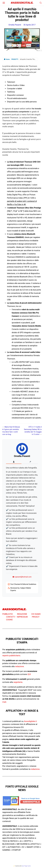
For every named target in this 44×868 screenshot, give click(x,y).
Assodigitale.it (30, 721)
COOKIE (9, 620)
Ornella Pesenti (15, 25)
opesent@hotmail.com (22, 577)
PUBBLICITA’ (8, 614)
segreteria (18, 682)
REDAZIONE (22, 614)
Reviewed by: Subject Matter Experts (21, 589)
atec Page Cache (26, 866)
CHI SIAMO (36, 614)
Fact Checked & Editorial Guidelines (23, 584)
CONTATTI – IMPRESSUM (17, 617)
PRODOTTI (15, 59)
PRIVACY (36, 617)
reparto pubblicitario (11, 655)
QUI (29, 674)
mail (4, 702)
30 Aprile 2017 (30, 25)
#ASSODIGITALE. (22, 3)
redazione (19, 666)
